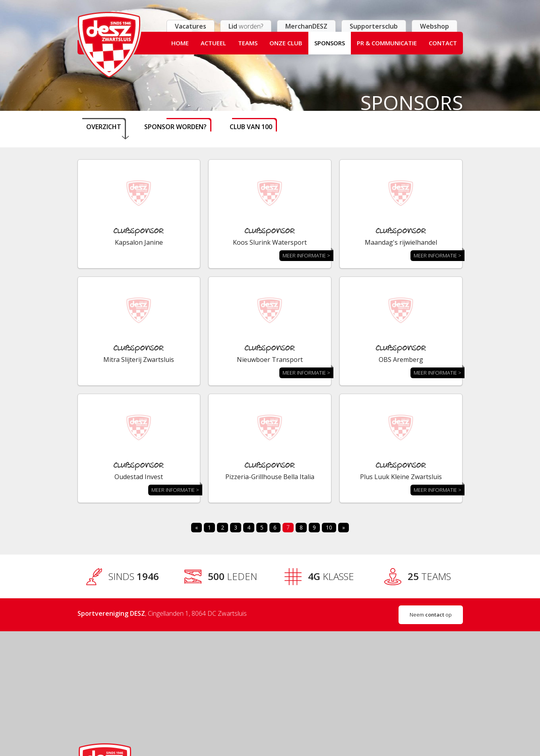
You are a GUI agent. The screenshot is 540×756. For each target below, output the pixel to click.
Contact (443, 43)
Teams (248, 43)
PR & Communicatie (387, 43)
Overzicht (104, 127)
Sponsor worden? (175, 127)
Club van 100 (251, 127)
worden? (246, 26)
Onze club (286, 43)
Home (180, 43)
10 (329, 527)
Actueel (213, 43)
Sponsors (330, 43)
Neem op (431, 615)
